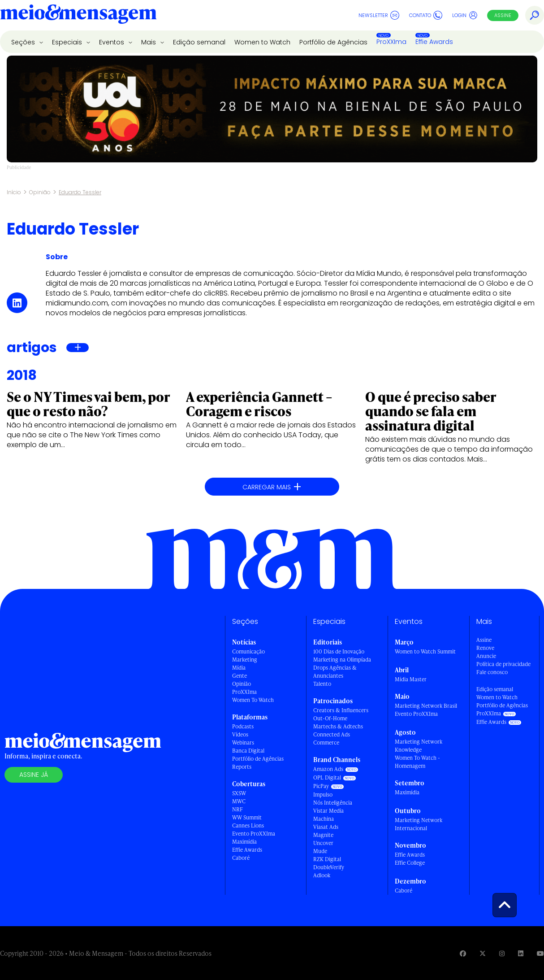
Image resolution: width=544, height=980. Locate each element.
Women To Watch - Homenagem (417, 762)
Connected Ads (332, 734)
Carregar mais (272, 487)
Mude (320, 851)
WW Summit (247, 817)
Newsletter (379, 15)
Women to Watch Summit (425, 651)
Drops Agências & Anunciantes (335, 672)
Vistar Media (328, 811)
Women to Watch (262, 42)
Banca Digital (248, 751)
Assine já (34, 775)
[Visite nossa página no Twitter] (483, 953)
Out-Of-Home (330, 718)
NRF (237, 809)
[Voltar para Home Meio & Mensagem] (78, 15)
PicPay (321, 786)
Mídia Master (411, 679)
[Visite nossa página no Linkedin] (521, 953)
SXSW (239, 793)
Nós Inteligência (333, 803)
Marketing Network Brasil (426, 706)
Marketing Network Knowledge (419, 746)
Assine (503, 15)
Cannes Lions (248, 825)
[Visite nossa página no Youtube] (540, 953)
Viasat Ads (326, 827)
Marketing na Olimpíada (342, 660)
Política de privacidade (503, 664)
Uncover (323, 843)
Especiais (68, 42)
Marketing (245, 660)
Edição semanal (199, 42)
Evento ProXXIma (254, 834)
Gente (240, 676)
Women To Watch (253, 700)
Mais (149, 42)
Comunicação (248, 651)
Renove (485, 648)
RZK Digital (327, 859)
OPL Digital (327, 777)
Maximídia (244, 842)
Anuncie (486, 656)
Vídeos (240, 734)
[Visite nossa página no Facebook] (463, 953)
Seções (24, 42)
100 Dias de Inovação (339, 651)
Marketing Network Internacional (419, 824)
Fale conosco (492, 672)
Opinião (40, 192)
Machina (324, 819)
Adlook (322, 875)
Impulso (323, 795)
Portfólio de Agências (333, 42)
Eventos (112, 42)
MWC (239, 801)
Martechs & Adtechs (338, 726)
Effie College (410, 863)
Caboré (241, 858)
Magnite (323, 835)
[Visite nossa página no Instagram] (502, 953)
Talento (322, 684)
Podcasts (243, 726)
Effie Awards (434, 42)
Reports (242, 767)
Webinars (243, 743)
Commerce (326, 743)
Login (465, 15)
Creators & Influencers (341, 710)
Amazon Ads (328, 769)
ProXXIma (391, 42)
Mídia (239, 668)
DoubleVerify (329, 867)
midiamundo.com (77, 303)
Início (14, 192)
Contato (426, 15)
